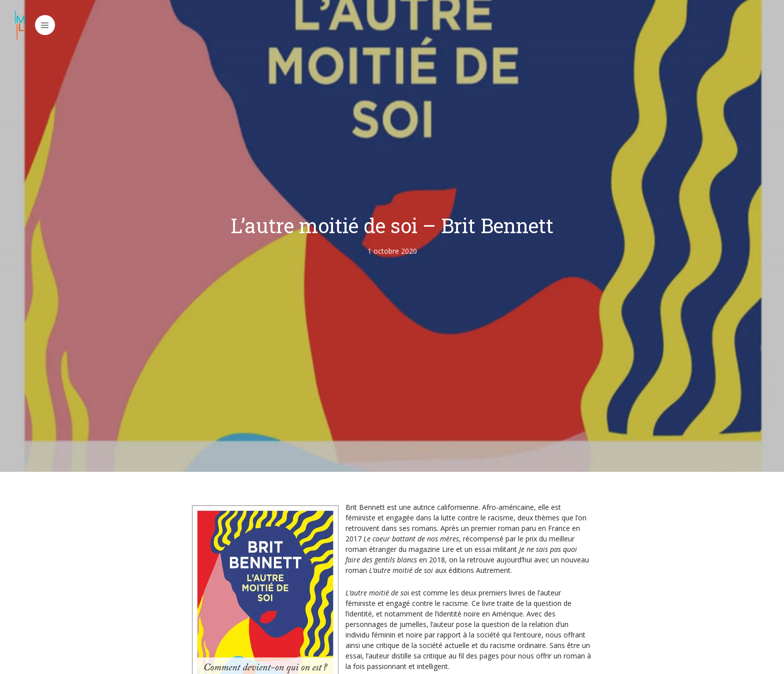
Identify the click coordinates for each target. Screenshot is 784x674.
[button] (45, 25)
